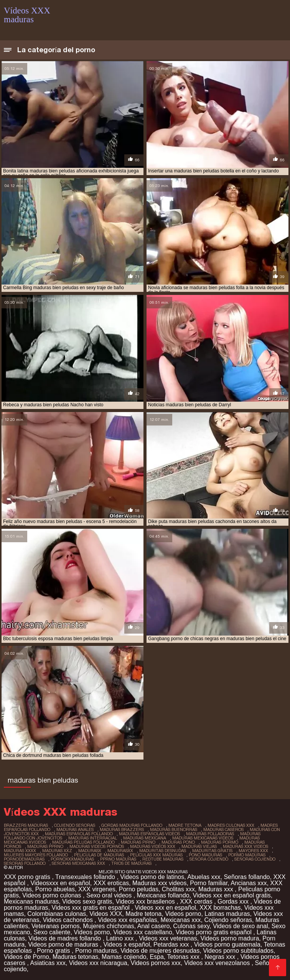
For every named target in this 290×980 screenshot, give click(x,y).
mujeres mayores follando (36, 855)
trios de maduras (131, 863)
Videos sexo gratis (87, 901)
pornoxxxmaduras (72, 859)
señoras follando (25, 863)
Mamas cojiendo (124, 957)
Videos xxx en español (165, 908)
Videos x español (127, 944)
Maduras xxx (217, 889)
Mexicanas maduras (31, 901)
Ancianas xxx (249, 883)
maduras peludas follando (83, 842)
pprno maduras (118, 859)
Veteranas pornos (55, 926)
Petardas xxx (172, 944)
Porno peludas (139, 889)
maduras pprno (45, 846)
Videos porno (183, 914)
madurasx (90, 851)
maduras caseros (223, 829)
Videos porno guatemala (227, 944)
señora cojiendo (209, 859)
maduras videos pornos (97, 846)
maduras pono (178, 842)
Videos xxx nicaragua (98, 963)
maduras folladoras (210, 834)
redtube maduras (163, 859)
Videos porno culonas (53, 895)
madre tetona (185, 825)
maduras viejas (199, 846)
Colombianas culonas (57, 914)
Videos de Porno (26, 957)
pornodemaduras (24, 859)
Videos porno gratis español (215, 932)
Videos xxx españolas (127, 920)
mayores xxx (253, 851)
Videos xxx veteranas (168, 938)
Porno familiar (209, 883)
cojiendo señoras (75, 825)
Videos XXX (106, 914)
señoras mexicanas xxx (78, 863)
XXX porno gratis (28, 877)
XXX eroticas (111, 883)
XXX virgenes (97, 889)
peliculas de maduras (99, 855)
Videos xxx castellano (143, 932)
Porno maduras (96, 951)
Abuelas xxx (204, 877)
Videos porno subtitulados (238, 951)
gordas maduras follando (132, 825)
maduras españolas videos (149, 834)
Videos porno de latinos (152, 877)
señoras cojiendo (255, 859)
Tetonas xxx (184, 957)
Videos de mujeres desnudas (160, 951)
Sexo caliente (52, 932)
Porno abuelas (55, 889)
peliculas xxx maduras (156, 855)
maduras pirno (138, 842)
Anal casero (154, 926)
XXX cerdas (197, 901)
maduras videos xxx (153, 846)
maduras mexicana (145, 838)
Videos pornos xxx (156, 963)
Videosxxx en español (60, 883)
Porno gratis (54, 951)
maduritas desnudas (163, 851)
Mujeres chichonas (108, 926)
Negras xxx (221, 957)
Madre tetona (143, 914)
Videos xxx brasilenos (146, 901)
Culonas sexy (191, 926)
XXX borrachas (220, 908)
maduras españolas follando (79, 834)
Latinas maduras (227, 914)
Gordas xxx (234, 901)
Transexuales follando (86, 877)
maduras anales (75, 829)
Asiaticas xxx (48, 963)
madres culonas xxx (231, 825)
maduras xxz (57, 851)
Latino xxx (121, 938)
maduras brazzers (122, 829)
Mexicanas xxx (181, 920)
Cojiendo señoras (228, 920)
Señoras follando (247, 877)
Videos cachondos (68, 920)
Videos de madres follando (66, 938)
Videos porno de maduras (64, 944)
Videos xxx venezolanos (218, 963)
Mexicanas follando (163, 895)
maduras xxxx (20, 851)
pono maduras (205, 855)
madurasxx (120, 851)
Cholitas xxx (178, 889)
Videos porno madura (230, 938)
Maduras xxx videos (159, 883)
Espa (157, 957)
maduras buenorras (174, 829)
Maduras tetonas (75, 957)
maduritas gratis (212, 851)
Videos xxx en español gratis (232, 895)
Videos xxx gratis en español (92, 908)
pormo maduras (247, 855)
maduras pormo (220, 842)
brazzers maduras (26, 825)
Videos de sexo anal (241, 926)
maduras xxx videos (246, 846)
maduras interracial (93, 838)
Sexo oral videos (110, 895)
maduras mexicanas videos (203, 838)
